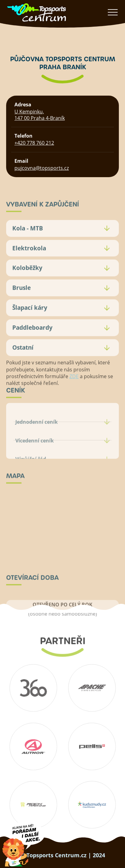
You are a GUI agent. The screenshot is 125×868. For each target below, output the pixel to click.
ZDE (74, 386)
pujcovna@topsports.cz (42, 168)
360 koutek (33, 688)
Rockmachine (33, 805)
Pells (92, 746)
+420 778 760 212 (34, 143)
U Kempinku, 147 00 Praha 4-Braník (40, 115)
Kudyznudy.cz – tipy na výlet (92, 805)
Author (33, 746)
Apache (92, 688)
